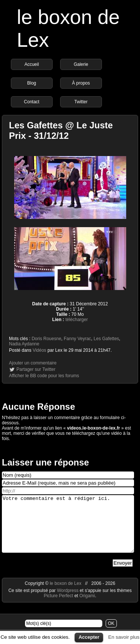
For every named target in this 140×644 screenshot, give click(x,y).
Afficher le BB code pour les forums (44, 376)
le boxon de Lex (66, 595)
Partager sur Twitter (36, 369)
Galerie (81, 64)
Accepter (89, 637)
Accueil (32, 64)
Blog (32, 83)
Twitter (81, 102)
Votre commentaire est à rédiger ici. (68, 529)
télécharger (77, 320)
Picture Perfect (58, 607)
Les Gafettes (106, 339)
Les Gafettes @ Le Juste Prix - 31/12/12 (61, 130)
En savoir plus (124, 637)
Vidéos (39, 350)
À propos (81, 83)
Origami (87, 607)
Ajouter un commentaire (33, 363)
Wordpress (68, 602)
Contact (32, 102)
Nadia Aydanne (24, 344)
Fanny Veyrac (77, 339)
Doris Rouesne (46, 339)
